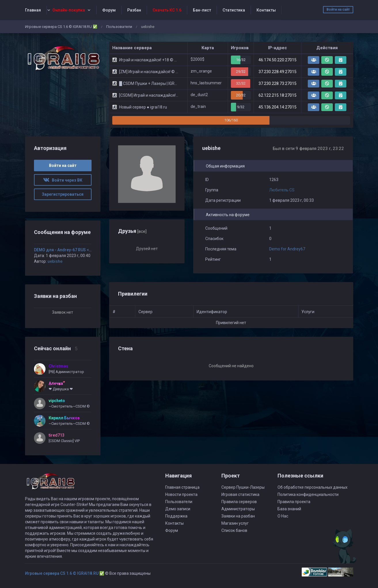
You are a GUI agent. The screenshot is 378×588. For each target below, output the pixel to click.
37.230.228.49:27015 (278, 72)
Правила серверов (239, 502)
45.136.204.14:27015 (278, 107)
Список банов (234, 530)
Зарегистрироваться (63, 194)
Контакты (266, 10)
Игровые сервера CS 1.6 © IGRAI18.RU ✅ (61, 27)
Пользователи (119, 27)
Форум (109, 10)
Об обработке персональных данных (313, 487)
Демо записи (178, 509)
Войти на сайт (338, 9)
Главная (33, 10)
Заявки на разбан (238, 516)
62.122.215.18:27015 (278, 95)
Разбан (134, 10)
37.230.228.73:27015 (278, 83)
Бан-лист (202, 10)
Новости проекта (181, 494)
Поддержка (176, 516)
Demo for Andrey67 (287, 249)
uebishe (55, 261)
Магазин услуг (235, 523)
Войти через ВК (63, 180)
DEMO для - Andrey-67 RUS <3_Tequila (71, 250)
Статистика (234, 10)
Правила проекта (294, 502)
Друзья (132, 231)
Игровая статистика (240, 494)
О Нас (283, 516)
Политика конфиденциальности (308, 494)
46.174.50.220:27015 (278, 60)
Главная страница (182, 487)
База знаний (289, 509)
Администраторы (238, 509)
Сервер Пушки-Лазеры (243, 487)
